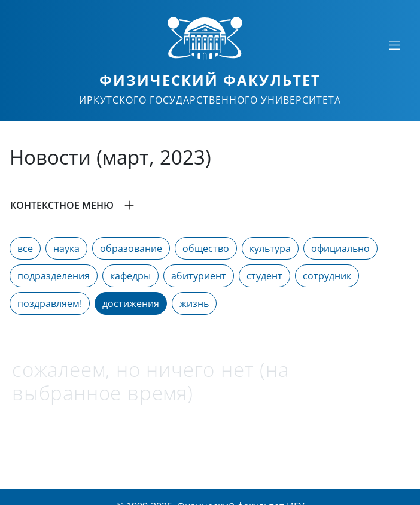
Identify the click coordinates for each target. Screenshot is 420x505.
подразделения (54, 276)
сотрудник (327, 276)
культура (270, 248)
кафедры (130, 276)
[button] (210, 205)
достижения (131, 303)
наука (66, 248)
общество (206, 248)
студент (264, 276)
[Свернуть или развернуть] (394, 45)
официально (340, 248)
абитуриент (199, 276)
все (25, 248)
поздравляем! (50, 303)
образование (131, 248)
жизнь (194, 303)
